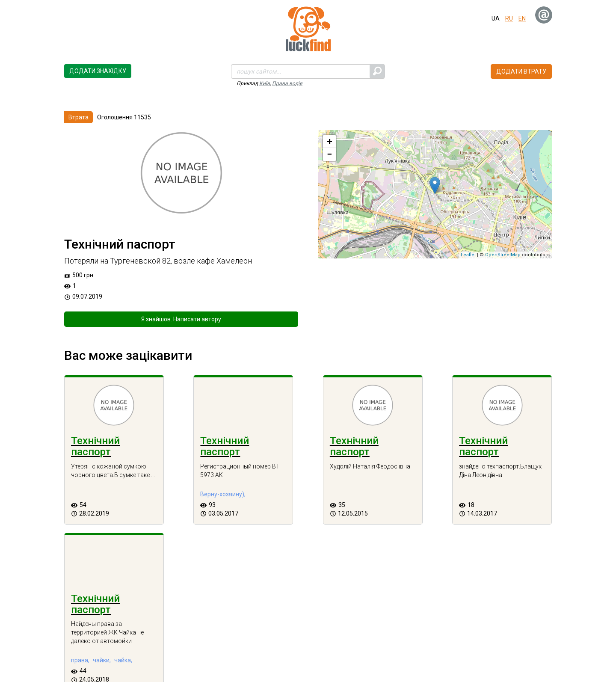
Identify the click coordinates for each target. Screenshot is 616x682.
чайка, (520, 503)
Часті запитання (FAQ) (267, 652)
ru (509, 18)
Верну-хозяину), (193, 503)
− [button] (329, 154)
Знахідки (160, 652)
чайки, (499, 503)
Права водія (287, 83)
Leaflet (468, 255)
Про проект (122, 652)
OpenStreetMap (503, 255)
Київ (265, 83)
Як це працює (425, 652)
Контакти (321, 652)
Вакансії (520, 652)
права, (478, 503)
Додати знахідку (98, 71)
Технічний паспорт (95, 446)
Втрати (192, 652)
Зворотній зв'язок (371, 652)
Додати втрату (521, 71)
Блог (219, 652)
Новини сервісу (476, 652)
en (522, 18)
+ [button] (330, 141)
